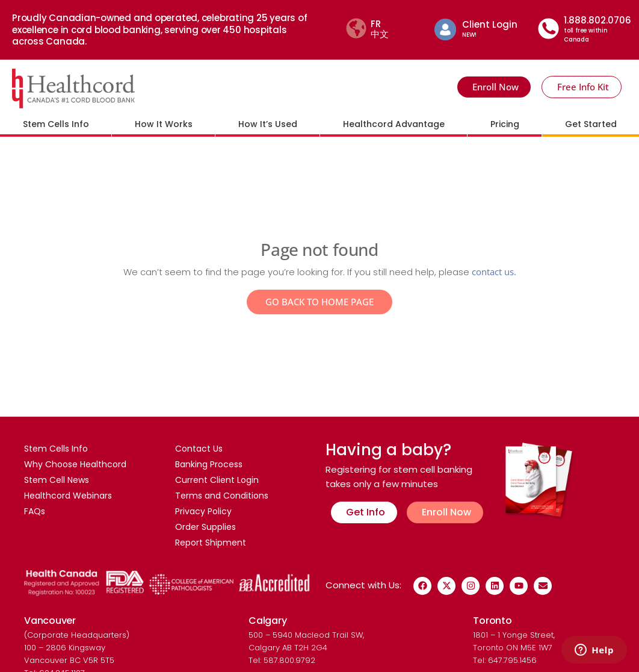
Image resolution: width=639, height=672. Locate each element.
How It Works (164, 124)
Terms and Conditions (222, 496)
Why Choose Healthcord (75, 464)
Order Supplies (205, 527)
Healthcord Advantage (394, 124)
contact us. (494, 272)
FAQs (35, 511)
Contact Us (199, 449)
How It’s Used (268, 124)
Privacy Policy (203, 511)
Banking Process (209, 464)
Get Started (591, 124)
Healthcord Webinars (68, 496)
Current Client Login (217, 480)
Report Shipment (211, 543)
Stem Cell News (57, 480)
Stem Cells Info (56, 124)
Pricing (505, 124)
